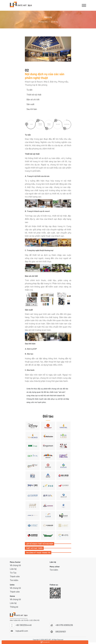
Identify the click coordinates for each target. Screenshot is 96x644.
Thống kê (14, 607)
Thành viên (15, 576)
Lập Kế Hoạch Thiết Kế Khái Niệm (40, 544)
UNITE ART (48, 640)
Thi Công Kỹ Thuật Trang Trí (38, 553)
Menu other (55, 567)
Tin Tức (13, 573)
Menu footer (15, 562)
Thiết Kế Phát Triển (34, 548)
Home (12, 596)
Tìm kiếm (14, 580)
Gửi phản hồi (45, 642)
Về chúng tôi (15, 565)
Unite (12, 585)
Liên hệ (13, 569)
